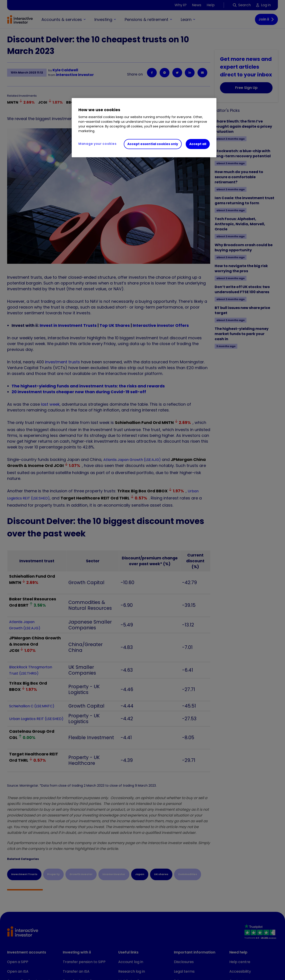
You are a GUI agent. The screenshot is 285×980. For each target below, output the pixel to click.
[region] (144, 128)
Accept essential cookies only (153, 144)
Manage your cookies (97, 144)
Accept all (198, 144)
